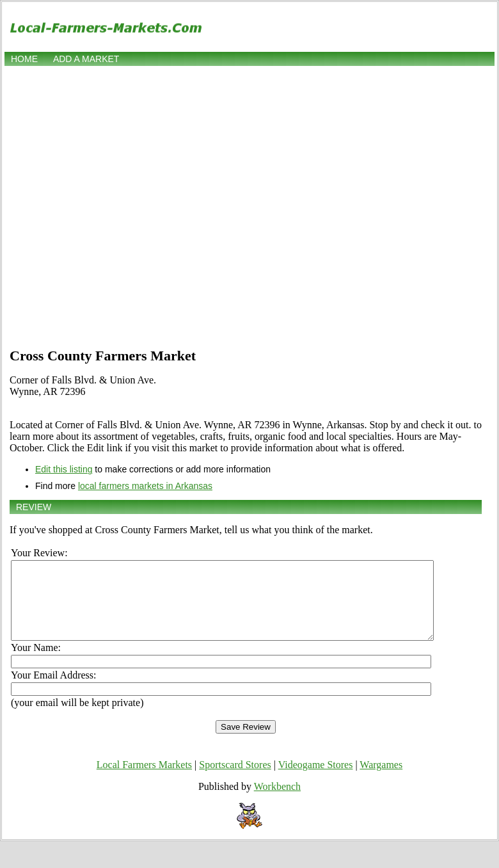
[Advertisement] (131, 205)
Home (24, 59)
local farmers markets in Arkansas (145, 486)
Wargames (381, 780)
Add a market (86, 59)
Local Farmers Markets (144, 780)
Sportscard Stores (235, 780)
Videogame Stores (316, 780)
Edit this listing (64, 469)
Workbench (277, 802)
